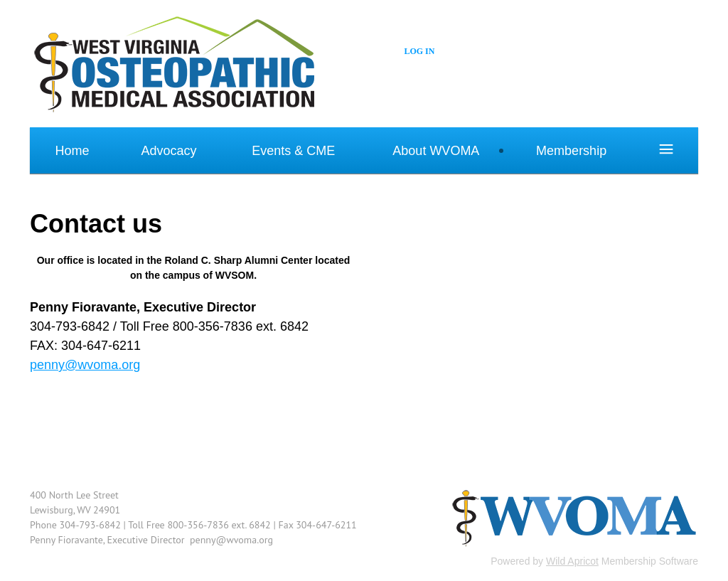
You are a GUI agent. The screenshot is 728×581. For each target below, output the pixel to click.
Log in (419, 51)
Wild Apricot (572, 561)
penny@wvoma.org (85, 365)
